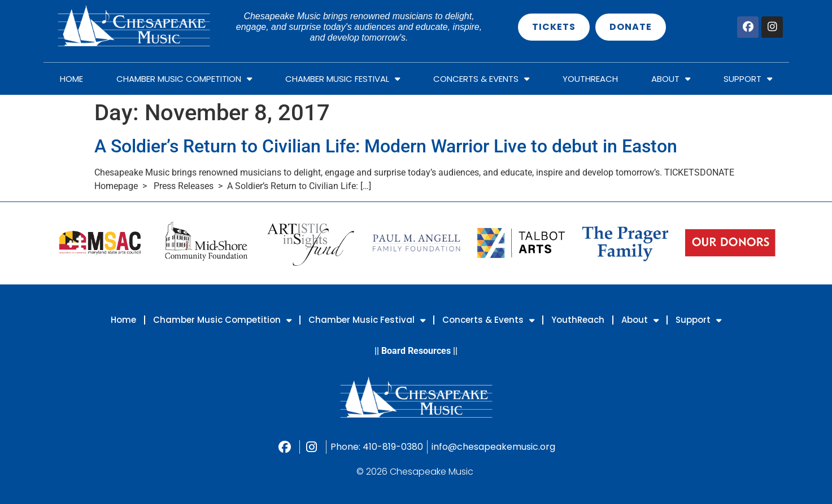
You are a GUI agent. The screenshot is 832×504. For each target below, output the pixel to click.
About (671, 79)
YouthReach (590, 79)
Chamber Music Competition (184, 79)
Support (748, 79)
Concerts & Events (481, 79)
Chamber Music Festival (343, 79)
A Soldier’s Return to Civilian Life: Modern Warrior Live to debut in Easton (386, 146)
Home (71, 79)
